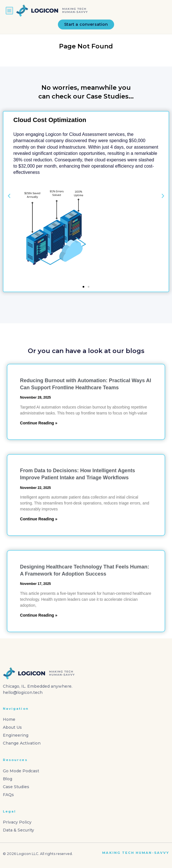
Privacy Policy (17, 822)
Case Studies (16, 787)
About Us (12, 727)
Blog (8, 779)
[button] (10, 11)
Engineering (16, 735)
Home (9, 719)
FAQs (8, 795)
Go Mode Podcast (21, 771)
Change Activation (22, 743)
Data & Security (18, 830)
